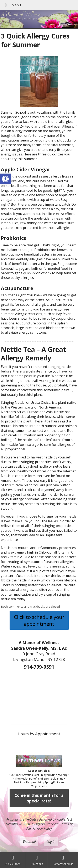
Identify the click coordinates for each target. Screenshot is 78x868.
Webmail (29, 842)
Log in (51, 842)
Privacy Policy (42, 828)
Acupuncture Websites (22, 819)
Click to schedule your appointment (39, 620)
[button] (5, 179)
